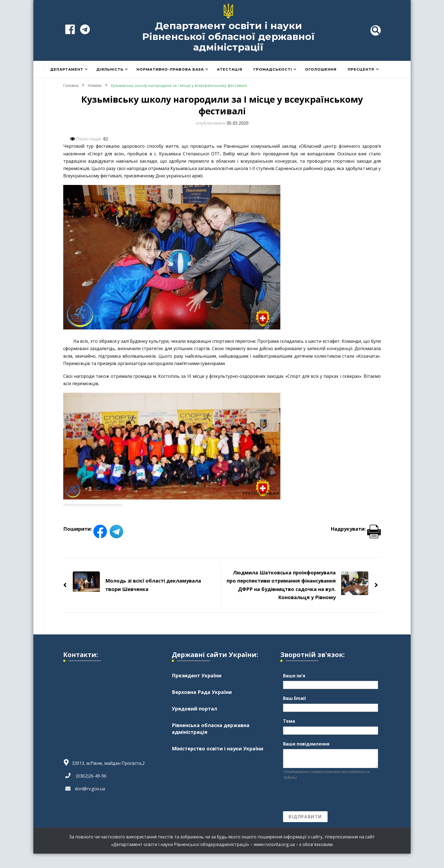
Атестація (230, 69)
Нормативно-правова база (170, 69)
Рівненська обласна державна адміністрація (211, 729)
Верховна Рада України (202, 692)
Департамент (67, 69)
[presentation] (324, 796)
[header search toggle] (376, 30)
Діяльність (110, 69)
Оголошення (321, 69)
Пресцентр (361, 69)
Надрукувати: (356, 529)
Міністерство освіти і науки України (218, 749)
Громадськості (273, 69)
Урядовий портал (194, 708)
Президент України (197, 675)
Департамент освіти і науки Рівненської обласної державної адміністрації (229, 36)
